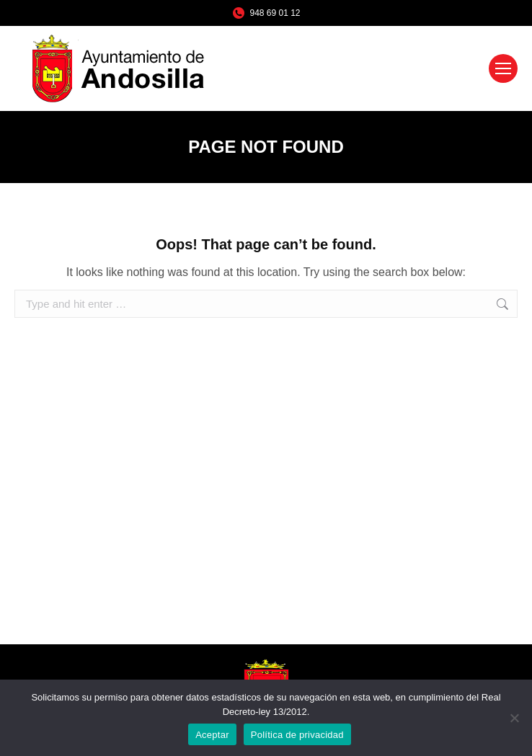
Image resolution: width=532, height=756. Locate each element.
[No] (514, 718)
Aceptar (212, 735)
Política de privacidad (297, 735)
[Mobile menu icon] (503, 68)
